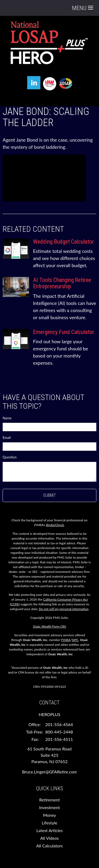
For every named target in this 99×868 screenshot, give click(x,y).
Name (7, 418)
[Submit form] (49, 495)
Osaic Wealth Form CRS (50, 626)
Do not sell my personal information (64, 609)
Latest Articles (50, 830)
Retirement (50, 800)
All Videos (50, 838)
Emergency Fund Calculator (64, 332)
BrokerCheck (55, 525)
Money (49, 815)
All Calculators (49, 846)
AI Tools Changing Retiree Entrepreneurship (62, 283)
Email (7, 438)
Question (10, 457)
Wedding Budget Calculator (63, 242)
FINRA (66, 640)
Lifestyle (49, 823)
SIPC (75, 640)
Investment (49, 807)
